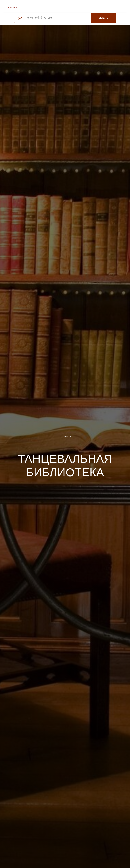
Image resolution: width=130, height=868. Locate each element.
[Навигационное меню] (123, 7)
